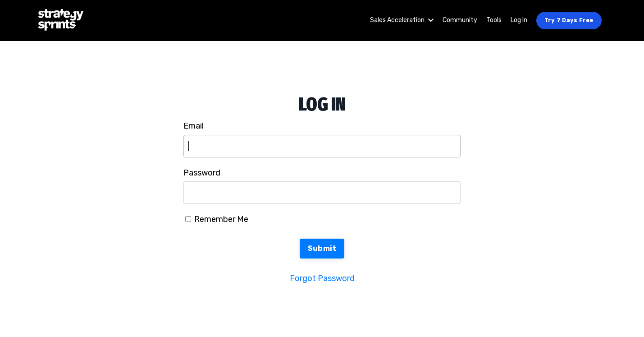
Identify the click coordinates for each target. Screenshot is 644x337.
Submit (322, 248)
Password (202, 173)
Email (194, 126)
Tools (494, 20)
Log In (519, 20)
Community (460, 20)
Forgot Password (322, 278)
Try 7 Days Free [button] (569, 20)
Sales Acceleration (402, 20)
